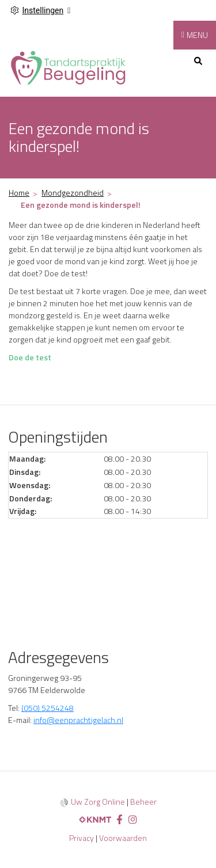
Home (19, 193)
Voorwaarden (123, 838)
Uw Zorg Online (98, 802)
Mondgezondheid (73, 193)
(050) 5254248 (48, 708)
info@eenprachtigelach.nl (78, 720)
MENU (197, 35)
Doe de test (30, 357)
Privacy (82, 838)
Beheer (143, 802)
